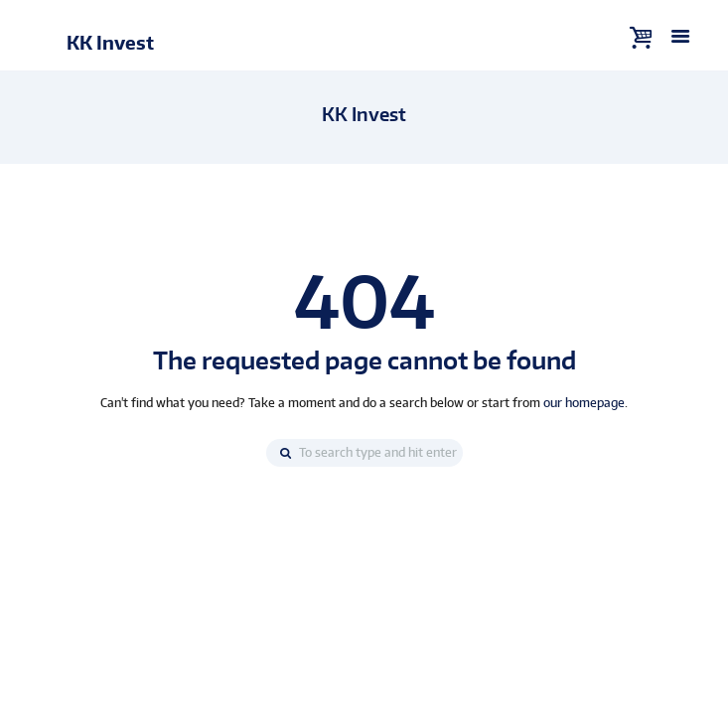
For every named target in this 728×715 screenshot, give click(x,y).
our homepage (584, 403)
